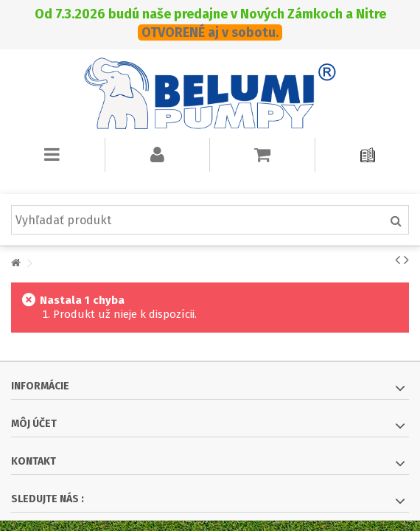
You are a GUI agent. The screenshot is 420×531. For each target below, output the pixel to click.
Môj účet (34, 424)
